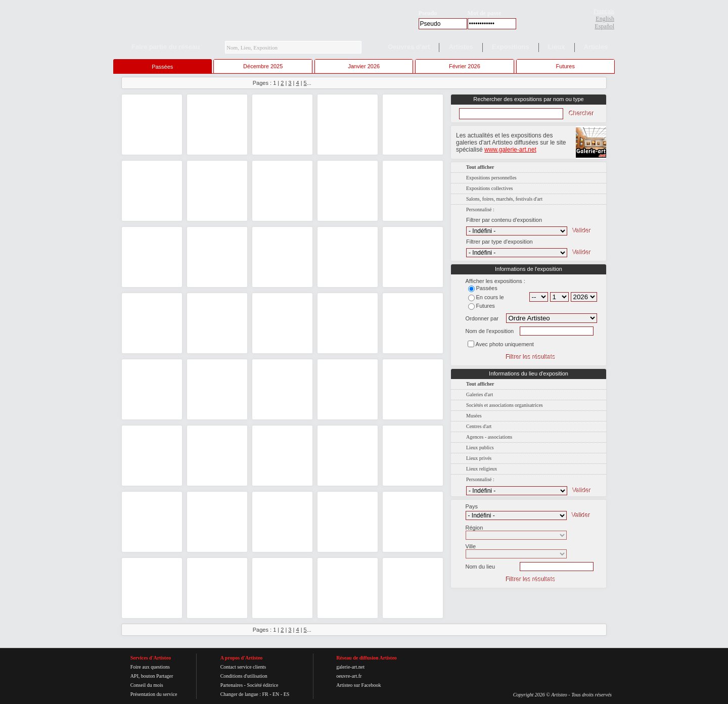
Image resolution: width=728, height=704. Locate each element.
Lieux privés (479, 458)
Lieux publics (480, 448)
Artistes (461, 47)
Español (604, 26)
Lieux (557, 47)
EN (276, 694)
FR (265, 694)
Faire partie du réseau (166, 47)
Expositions (511, 47)
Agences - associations (489, 437)
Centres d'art (479, 426)
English (605, 19)
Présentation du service (154, 694)
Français (604, 11)
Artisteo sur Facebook (358, 685)
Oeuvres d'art (409, 47)
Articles (596, 47)
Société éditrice (262, 685)
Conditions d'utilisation (244, 676)
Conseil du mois (147, 685)
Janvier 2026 (364, 66)
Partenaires (232, 685)
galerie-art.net (350, 667)
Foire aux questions (150, 667)
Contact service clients (243, 667)
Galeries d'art (480, 394)
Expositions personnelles (491, 178)
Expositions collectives (490, 188)
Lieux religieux (482, 469)
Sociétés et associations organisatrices (505, 405)
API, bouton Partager (152, 676)
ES (287, 694)
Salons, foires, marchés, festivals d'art (504, 199)
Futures (565, 66)
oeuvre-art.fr (349, 676)
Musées (474, 416)
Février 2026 (465, 66)
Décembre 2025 (263, 66)
